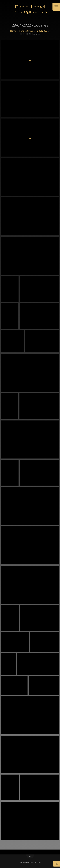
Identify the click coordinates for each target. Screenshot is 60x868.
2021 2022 (42, 31)
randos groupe (27, 31)
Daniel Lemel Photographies (30, 9)
